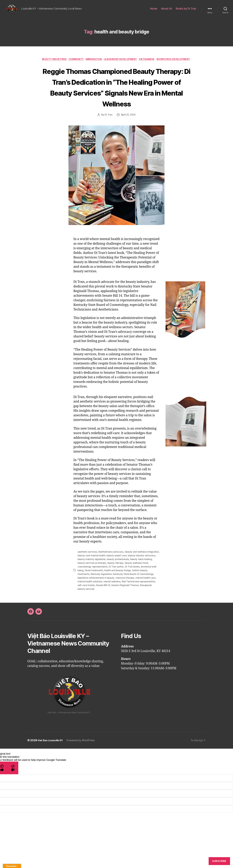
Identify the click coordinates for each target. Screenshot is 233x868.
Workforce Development (116, 69)
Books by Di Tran (186, 11)
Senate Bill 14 (135, 604)
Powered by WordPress (83, 759)
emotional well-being (89, 590)
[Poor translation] (13, 786)
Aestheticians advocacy (112, 572)
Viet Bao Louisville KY (51, 759)
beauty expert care (131, 575)
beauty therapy (140, 583)
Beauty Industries (70, 64)
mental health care (88, 600)
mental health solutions (112, 600)
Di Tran (108, 135)
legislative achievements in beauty (112, 597)
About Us (167, 11)
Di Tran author (135, 586)
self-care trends (117, 604)
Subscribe (219, 861)
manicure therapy (142, 597)
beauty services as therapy (116, 583)
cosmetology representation (110, 586)
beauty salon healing (89, 583)
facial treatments (111, 590)
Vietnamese (168, 64)
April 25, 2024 (128, 135)
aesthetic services (88, 572)
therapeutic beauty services (113, 608)
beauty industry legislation (113, 579)
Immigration (112, 64)
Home (154, 11)
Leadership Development (140, 64)
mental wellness (134, 600)
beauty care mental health (105, 575)
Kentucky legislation (110, 593)
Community (93, 64)
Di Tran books (151, 586)
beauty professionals (140, 579)
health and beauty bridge (135, 590)
